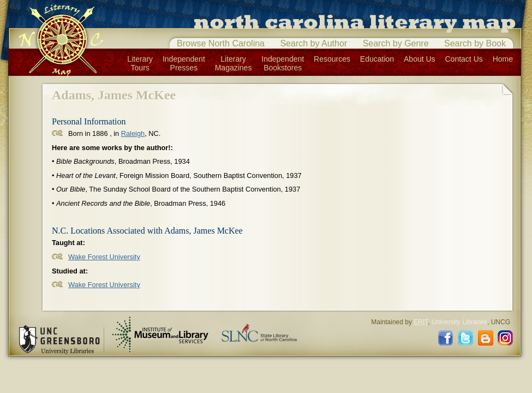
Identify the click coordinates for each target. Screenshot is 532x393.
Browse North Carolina (221, 43)
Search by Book (475, 43)
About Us (420, 59)
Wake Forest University (104, 257)
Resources (332, 59)
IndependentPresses (184, 63)
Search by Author (313, 43)
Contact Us (464, 59)
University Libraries (459, 322)
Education (377, 59)
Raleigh (133, 133)
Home (503, 59)
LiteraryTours (140, 63)
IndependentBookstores (283, 63)
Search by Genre (396, 43)
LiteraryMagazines (234, 63)
